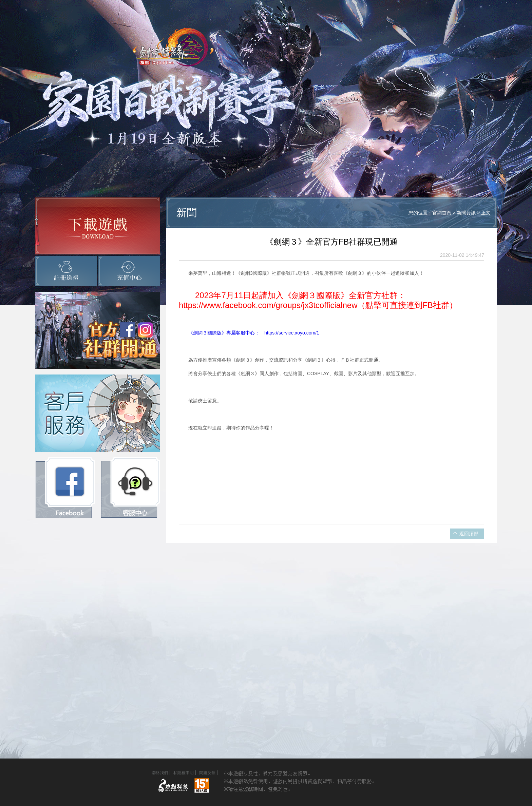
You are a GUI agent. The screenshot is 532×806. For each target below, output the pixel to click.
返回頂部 (469, 534)
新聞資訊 (467, 213)
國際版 (214, 333)
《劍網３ (193, 333)
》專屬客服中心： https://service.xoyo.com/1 (270, 333)
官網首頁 (442, 213)
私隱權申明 (184, 773)
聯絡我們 (160, 773)
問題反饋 (207, 773)
